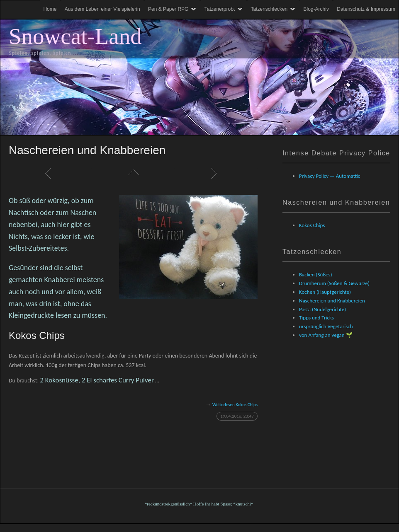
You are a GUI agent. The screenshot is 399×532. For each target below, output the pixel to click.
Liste (133, 173)
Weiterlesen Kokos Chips (235, 405)
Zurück (50, 173)
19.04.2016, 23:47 (237, 416)
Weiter (216, 173)
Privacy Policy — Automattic (330, 176)
